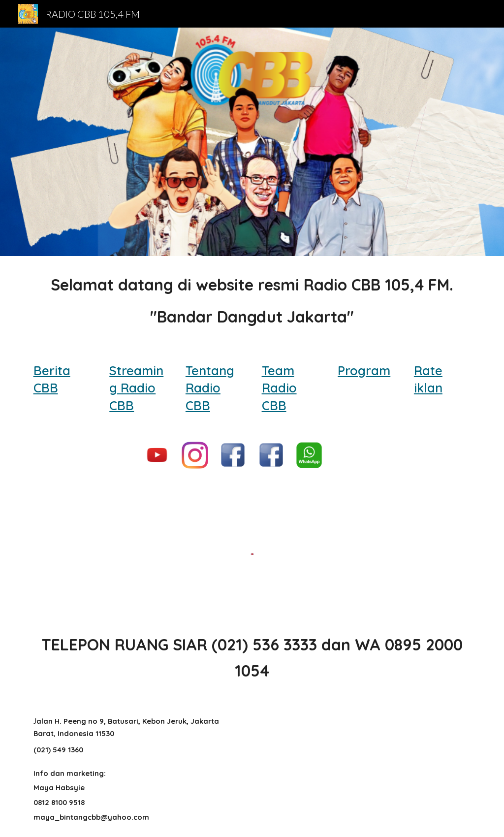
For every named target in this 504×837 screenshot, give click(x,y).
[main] (252, 301)
